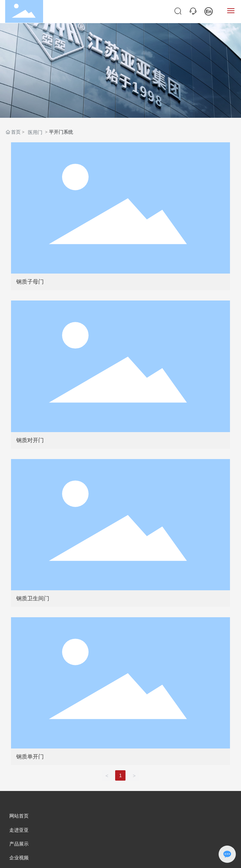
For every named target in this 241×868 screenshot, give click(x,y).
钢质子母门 (30, 282)
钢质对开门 (30, 440)
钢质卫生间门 (33, 598)
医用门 (35, 132)
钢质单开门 (30, 757)
